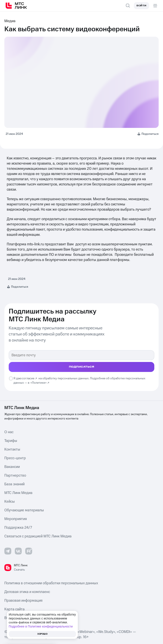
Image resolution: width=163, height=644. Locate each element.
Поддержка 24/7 (18, 528)
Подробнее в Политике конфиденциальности (41, 626)
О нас (9, 432)
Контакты (12, 449)
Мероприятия (16, 519)
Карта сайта (14, 609)
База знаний (14, 484)
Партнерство (15, 476)
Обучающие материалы (24, 510)
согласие (28, 378)
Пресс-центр (15, 458)
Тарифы (11, 441)
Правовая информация (23, 601)
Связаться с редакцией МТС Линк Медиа (38, 536)
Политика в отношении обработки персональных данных (51, 583)
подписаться (82, 367)
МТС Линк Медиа (18, 493)
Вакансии (12, 467)
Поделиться (150, 134)
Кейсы (10, 502)
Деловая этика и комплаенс (27, 592)
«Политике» (38, 383)
